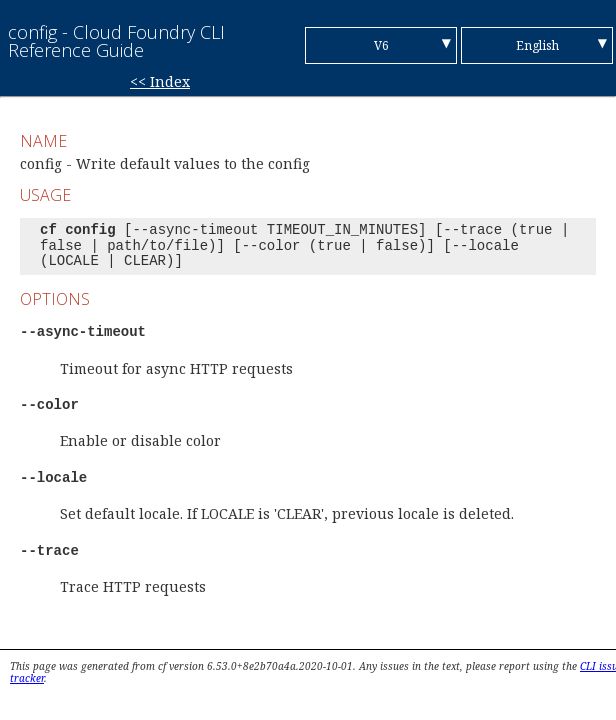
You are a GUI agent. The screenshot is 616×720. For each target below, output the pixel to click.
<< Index (160, 81)
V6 (381, 45)
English (537, 45)
